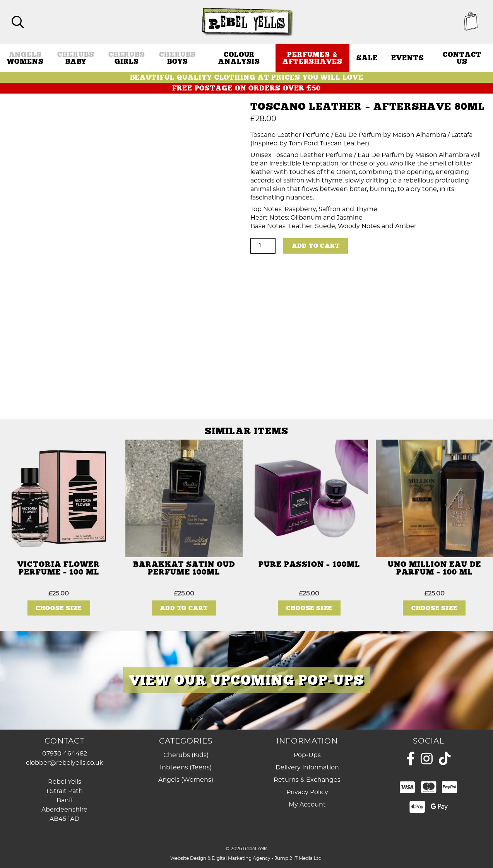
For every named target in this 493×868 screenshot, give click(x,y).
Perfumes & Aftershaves (312, 58)
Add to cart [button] (184, 608)
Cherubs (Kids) (186, 755)
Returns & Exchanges (307, 780)
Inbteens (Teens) (186, 767)
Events (407, 58)
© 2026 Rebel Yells (246, 848)
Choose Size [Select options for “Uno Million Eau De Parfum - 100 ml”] (434, 608)
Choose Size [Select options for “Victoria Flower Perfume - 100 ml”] (59, 608)
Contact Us (462, 58)
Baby (76, 58)
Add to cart (316, 245)
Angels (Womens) (186, 780)
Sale (367, 58)
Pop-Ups (307, 755)
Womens (25, 58)
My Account (307, 805)
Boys (177, 58)
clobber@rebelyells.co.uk (65, 763)
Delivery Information (307, 767)
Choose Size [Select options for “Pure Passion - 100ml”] (309, 608)
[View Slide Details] (246, 680)
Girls (127, 58)
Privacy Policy (307, 792)
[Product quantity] (263, 246)
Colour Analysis (239, 58)
